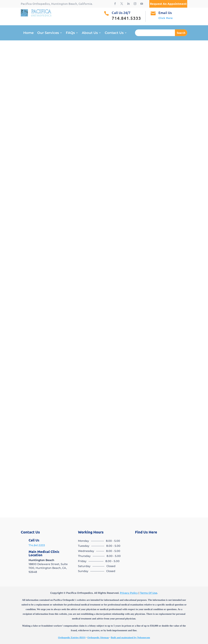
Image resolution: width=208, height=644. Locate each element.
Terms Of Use (149, 593)
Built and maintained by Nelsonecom (130, 638)
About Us (90, 33)
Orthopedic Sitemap (98, 638)
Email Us (165, 13)
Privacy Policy (129, 593)
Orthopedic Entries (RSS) (72, 638)
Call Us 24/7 (121, 13)
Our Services (48, 33)
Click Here (166, 18)
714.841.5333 (37, 545)
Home (28, 33)
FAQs (70, 33)
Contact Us (114, 33)
